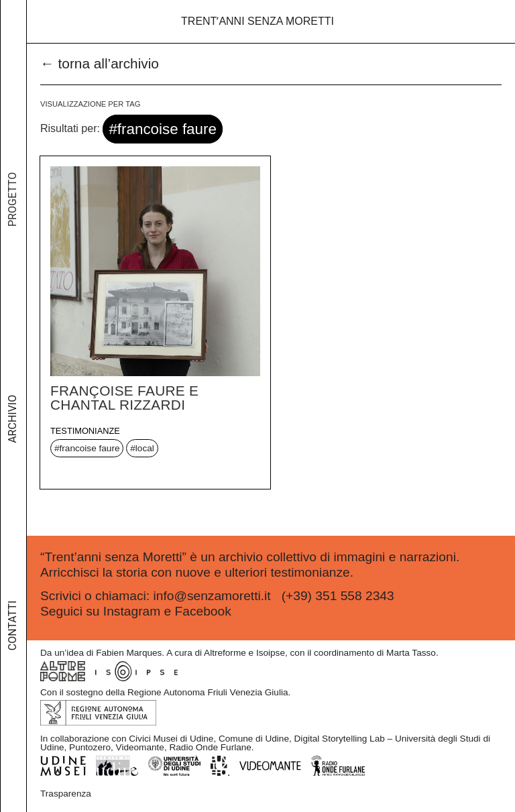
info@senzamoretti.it (212, 596)
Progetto (12, 218)
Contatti (12, 632)
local (145, 448)
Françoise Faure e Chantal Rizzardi (124, 398)
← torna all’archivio (100, 63)
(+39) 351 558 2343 (338, 596)
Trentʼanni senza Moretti (257, 21)
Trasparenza (66, 794)
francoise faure (90, 448)
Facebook (203, 611)
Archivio (12, 431)
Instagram (132, 611)
